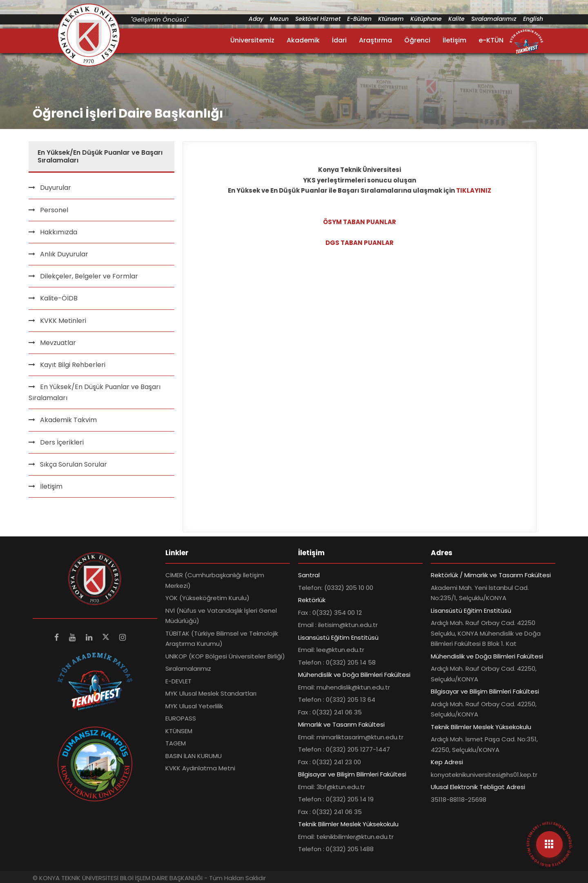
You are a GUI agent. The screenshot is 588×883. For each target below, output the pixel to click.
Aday (256, 19)
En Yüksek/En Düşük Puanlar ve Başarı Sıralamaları (95, 392)
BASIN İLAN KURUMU (194, 756)
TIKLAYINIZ (474, 190)
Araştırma (375, 40)
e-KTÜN (491, 40)
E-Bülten (359, 19)
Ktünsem (391, 19)
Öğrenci (417, 40)
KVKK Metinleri (63, 321)
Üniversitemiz (252, 40)
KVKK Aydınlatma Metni (200, 768)
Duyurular (56, 188)
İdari (339, 40)
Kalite (457, 19)
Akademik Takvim (68, 420)
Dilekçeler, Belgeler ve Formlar (89, 276)
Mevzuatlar (58, 343)
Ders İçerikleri (62, 442)
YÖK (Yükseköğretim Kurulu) (207, 598)
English (533, 19)
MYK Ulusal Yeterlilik (194, 706)
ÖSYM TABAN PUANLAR (360, 222)
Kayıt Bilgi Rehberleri (73, 365)
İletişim (454, 40)
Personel (54, 210)
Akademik (303, 40)
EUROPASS (181, 718)
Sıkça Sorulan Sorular (73, 464)
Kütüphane (426, 19)
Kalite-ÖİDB (59, 298)
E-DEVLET (178, 681)
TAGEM (176, 743)
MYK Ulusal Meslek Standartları (211, 693)
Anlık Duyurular (64, 254)
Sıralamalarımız (494, 19)
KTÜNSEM (179, 731)
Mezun (279, 19)
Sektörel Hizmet (318, 19)
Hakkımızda (59, 232)
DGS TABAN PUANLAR (360, 243)
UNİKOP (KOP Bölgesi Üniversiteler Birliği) (225, 656)
